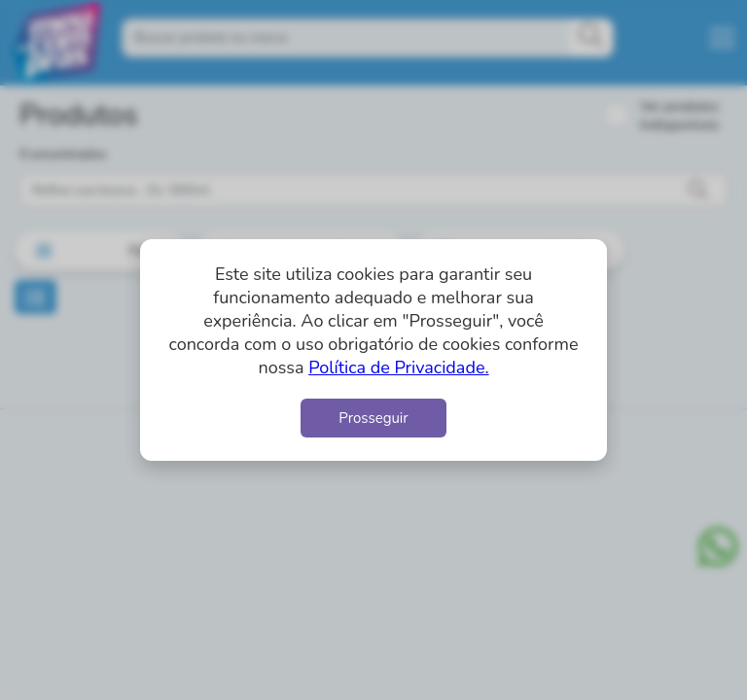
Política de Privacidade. (398, 367)
